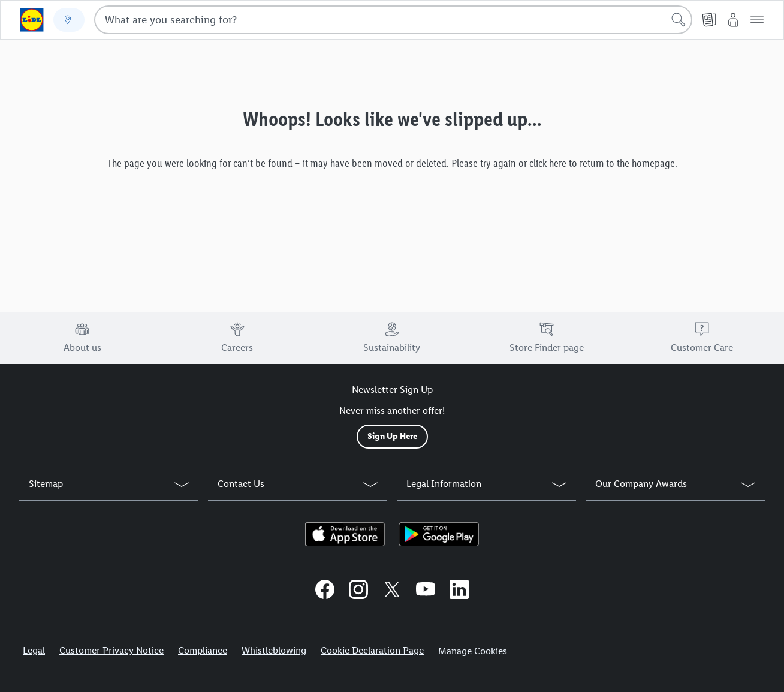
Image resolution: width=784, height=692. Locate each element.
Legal (34, 650)
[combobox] (393, 20)
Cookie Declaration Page (372, 650)
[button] (757, 20)
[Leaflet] (709, 20)
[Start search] (679, 20)
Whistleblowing (274, 650)
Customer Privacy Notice (111, 650)
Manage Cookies (473, 651)
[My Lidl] (733, 20)
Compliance (203, 650)
